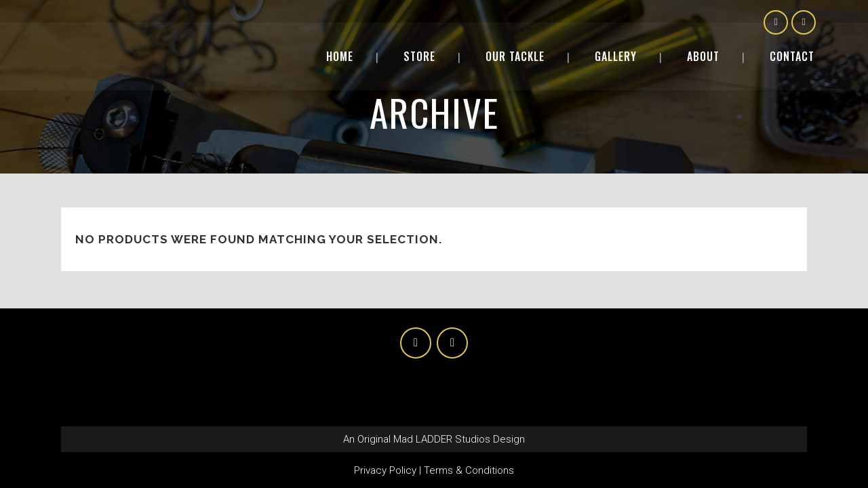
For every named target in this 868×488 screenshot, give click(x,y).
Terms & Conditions (469, 470)
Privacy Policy (385, 470)
